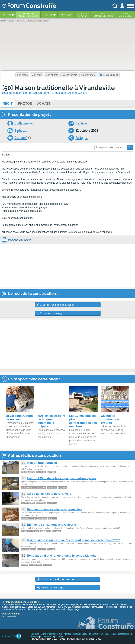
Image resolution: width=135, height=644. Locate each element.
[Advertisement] (68, 345)
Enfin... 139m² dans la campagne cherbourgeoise (62, 478)
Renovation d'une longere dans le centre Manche (62, 556)
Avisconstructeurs (103, 15)
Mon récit (37, 75)
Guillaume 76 (24, 123)
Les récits (22, 75)
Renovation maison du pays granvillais (55, 509)
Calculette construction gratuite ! (110, 419)
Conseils (66, 15)
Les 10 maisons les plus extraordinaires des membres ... (83, 421)
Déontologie (125, 634)
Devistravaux (83, 15)
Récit (8, 104)
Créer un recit (109, 75)
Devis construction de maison (19, 418)
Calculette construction (92, 634)
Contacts (35, 634)
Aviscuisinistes (125, 15)
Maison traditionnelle (42, 463)
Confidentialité (47, 636)
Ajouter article (70, 75)
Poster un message (49, 313)
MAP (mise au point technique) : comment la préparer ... (51, 421)
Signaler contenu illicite (52, 634)
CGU (107, 634)
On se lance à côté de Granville (49, 494)
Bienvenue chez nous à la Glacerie (51, 525)
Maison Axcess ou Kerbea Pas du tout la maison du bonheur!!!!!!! (73, 540)
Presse (114, 634)
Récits (28, 15)
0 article (81, 123)
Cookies (59, 636)
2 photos (21, 131)
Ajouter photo (88, 75)
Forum (7, 15)
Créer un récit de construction (55, 305)
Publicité (35, 636)
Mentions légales (72, 634)
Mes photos (52, 75)
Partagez (81, 138)
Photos (48, 15)
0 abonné (21, 138)
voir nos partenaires (9, 616)
